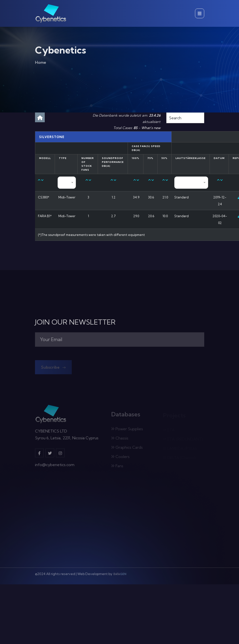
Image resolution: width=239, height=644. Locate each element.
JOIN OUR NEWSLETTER (75, 322)
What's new (151, 128)
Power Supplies (127, 430)
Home (41, 63)
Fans (117, 467)
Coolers (120, 457)
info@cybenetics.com (55, 466)
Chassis (120, 439)
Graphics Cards (127, 448)
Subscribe (53, 368)
